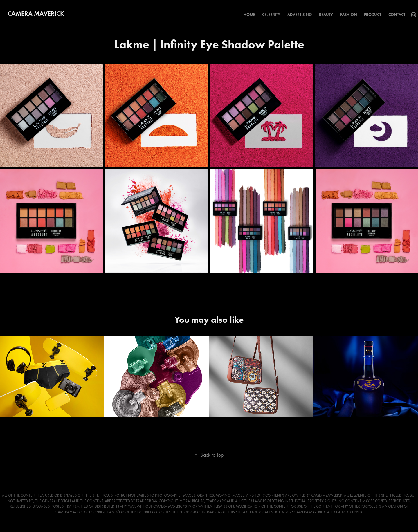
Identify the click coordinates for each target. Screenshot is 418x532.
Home (249, 15)
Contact (397, 15)
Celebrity (271, 15)
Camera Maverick (36, 13)
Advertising (300, 15)
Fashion (349, 15)
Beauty (326, 15)
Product (373, 15)
